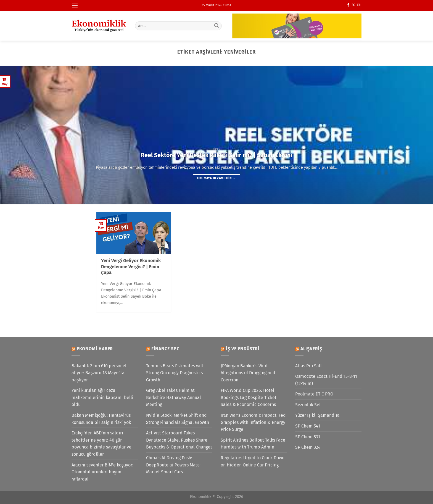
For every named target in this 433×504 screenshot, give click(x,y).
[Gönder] (217, 26)
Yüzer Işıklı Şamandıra (317, 415)
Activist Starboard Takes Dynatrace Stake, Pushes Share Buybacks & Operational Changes (179, 440)
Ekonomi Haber (95, 349)
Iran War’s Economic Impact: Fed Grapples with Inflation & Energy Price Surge (253, 422)
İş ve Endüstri (243, 349)
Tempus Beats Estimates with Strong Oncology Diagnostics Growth (175, 373)
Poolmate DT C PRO (314, 394)
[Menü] (75, 5)
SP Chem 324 (308, 447)
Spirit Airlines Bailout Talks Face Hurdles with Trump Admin (253, 444)
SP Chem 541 (308, 426)
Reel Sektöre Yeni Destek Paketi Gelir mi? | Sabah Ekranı (216, 155)
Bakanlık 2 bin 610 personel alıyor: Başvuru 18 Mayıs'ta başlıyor (99, 373)
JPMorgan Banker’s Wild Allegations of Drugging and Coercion (248, 373)
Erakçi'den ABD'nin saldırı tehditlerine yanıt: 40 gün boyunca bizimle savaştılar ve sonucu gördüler (101, 444)
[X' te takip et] (353, 5)
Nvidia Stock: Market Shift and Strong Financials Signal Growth (178, 419)
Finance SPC (165, 349)
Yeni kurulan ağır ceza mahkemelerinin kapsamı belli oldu (102, 397)
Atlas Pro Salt (309, 366)
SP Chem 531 (308, 437)
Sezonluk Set (308, 405)
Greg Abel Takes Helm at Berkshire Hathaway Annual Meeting (174, 397)
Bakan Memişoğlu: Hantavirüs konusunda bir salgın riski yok (101, 419)
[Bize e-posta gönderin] (359, 5)
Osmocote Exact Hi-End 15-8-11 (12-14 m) (326, 380)
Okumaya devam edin (216, 178)
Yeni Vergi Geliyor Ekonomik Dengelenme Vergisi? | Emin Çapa (131, 266)
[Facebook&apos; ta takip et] (348, 5)
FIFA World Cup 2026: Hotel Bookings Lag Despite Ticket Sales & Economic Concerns (249, 397)
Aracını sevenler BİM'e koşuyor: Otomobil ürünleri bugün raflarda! (102, 472)
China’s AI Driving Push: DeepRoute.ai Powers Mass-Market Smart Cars (174, 465)
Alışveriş (311, 349)
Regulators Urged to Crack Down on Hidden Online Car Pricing (253, 461)
